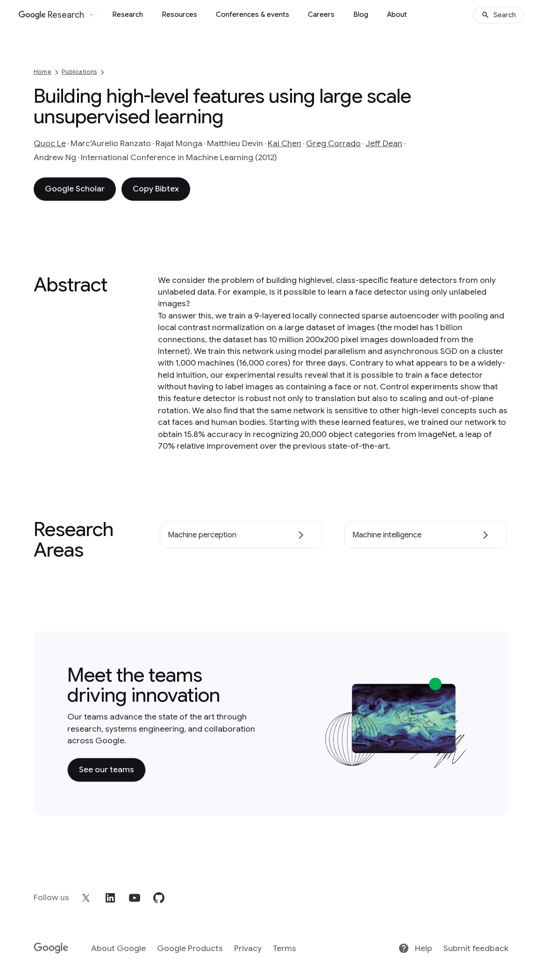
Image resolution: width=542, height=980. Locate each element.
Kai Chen (285, 143)
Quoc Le (50, 143)
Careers (321, 14)
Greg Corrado (333, 143)
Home (43, 72)
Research (128, 14)
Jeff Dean (384, 143)
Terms (285, 948)
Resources (179, 14)
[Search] (499, 15)
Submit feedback (476, 948)
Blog (361, 14)
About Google (118, 948)
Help (415, 948)
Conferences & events (253, 14)
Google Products (190, 948)
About (397, 14)
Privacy (248, 948)
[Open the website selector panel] (92, 15)
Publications (79, 72)
